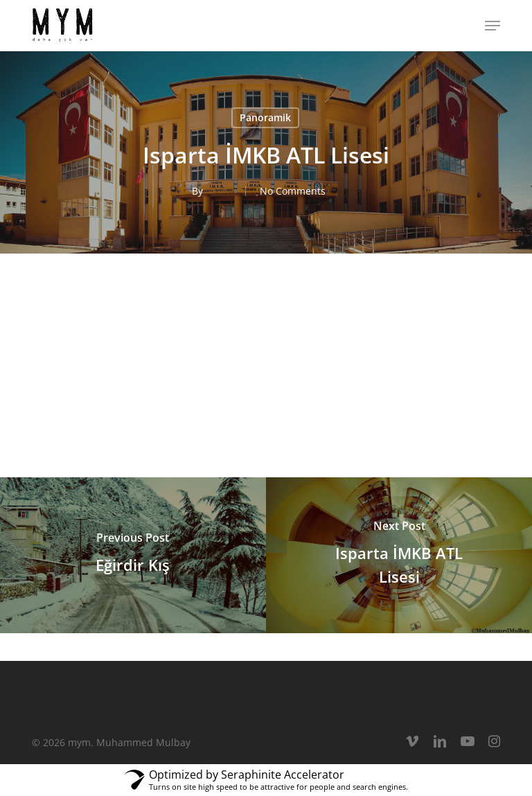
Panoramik (265, 117)
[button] (493, 26)
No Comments (293, 191)
